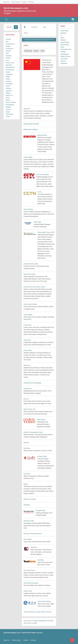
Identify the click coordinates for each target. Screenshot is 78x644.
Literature (9, 91)
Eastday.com (28, 389)
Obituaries (64, 63)
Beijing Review (42, 135)
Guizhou (26, 443)
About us (7, 2)
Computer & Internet (10, 50)
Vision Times (28, 591)
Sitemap (31, 2)
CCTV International (42, 175)
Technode (41, 560)
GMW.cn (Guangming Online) (33, 432)
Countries (34, 27)
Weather (63, 40)
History (8, 79)
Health (8, 77)
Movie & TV (9, 95)
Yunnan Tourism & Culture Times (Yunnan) (37, 612)
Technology (9, 114)
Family (8, 72)
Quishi (26, 484)
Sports (8, 112)
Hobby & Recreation (9, 83)
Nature (8, 100)
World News (64, 31)
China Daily (37, 222)
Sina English (28, 539)
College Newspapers (65, 53)
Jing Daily (27, 448)
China (26, 45)
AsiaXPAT (27, 109)
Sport (62, 38)
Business (9, 56)
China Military (28, 315)
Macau (36, 51)
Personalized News (65, 46)
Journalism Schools (64, 60)
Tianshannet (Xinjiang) (31, 583)
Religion (8, 107)
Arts (7, 42)
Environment (10, 70)
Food (7, 60)
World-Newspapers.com (16, 8)
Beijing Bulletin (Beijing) (31, 124)
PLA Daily (27, 474)
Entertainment (10, 67)
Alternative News (66, 49)
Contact (24, 2)
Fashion (8, 58)
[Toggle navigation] (6, 19)
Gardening (9, 74)
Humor (8, 86)
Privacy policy (16, 2)
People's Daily (42, 456)
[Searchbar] (10, 27)
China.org (27, 365)
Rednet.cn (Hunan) (30, 499)
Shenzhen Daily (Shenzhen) (33, 534)
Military (8, 93)
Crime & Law (10, 63)
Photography (10, 105)
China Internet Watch (30, 304)
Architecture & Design (10, 45)
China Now (27, 340)
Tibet (42, 51)
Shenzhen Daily (29, 521)
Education (9, 65)
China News (28, 325)
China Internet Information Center (34, 287)
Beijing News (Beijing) (31, 129)
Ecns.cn (26, 399)
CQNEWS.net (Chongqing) (32, 383)
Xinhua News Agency (44, 601)
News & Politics (11, 102)
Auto (7, 53)
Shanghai (27, 505)
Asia (44, 27)
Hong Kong (28, 51)
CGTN (39, 192)
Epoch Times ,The (29, 409)
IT (61, 35)
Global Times (41, 420)
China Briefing (28, 209)
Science (8, 109)
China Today (28, 350)
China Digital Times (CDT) (46, 232)
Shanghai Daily (41, 510)
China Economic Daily (31, 264)
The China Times (29, 570)
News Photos (65, 42)
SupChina (34, 547)
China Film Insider (29, 274)
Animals (8, 39)
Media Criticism (66, 56)
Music (8, 98)
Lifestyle (8, 88)
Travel (8, 116)
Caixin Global (28, 157)
